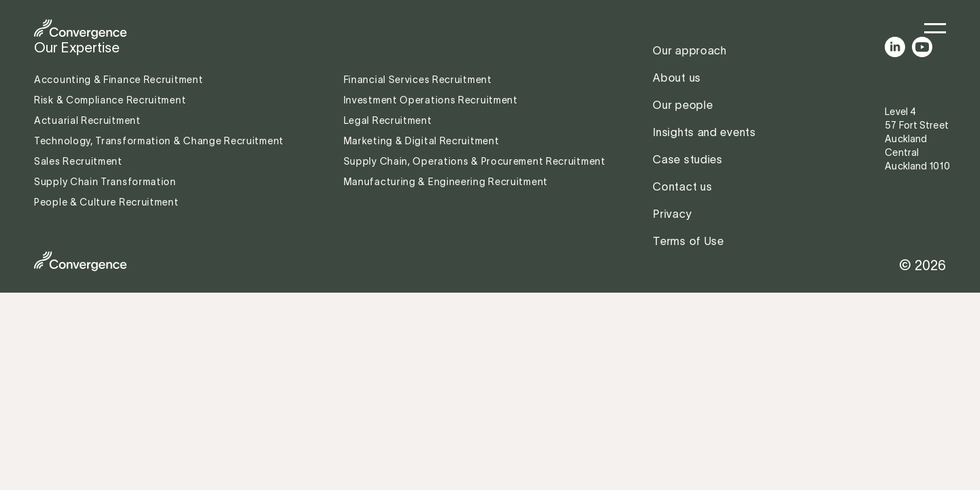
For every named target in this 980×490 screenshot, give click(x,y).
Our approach (689, 50)
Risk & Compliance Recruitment (111, 100)
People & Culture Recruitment (108, 202)
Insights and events (704, 132)
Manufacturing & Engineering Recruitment (446, 182)
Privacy (672, 214)
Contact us (682, 186)
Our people (683, 105)
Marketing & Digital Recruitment (422, 141)
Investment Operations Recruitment (431, 100)
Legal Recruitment (388, 120)
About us (677, 78)
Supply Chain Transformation (105, 182)
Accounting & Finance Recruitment (120, 80)
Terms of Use (688, 241)
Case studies (687, 159)
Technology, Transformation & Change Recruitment (159, 141)
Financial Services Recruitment (419, 80)
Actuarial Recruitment (87, 120)
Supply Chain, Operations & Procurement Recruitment (475, 161)
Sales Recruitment (78, 161)
